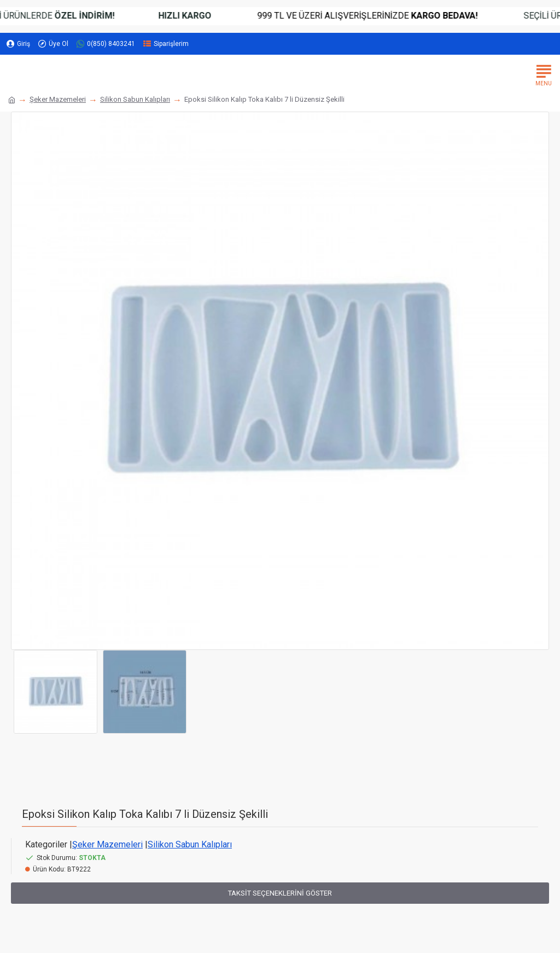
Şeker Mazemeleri (58, 99)
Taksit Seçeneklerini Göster (280, 893)
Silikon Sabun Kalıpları (135, 99)
